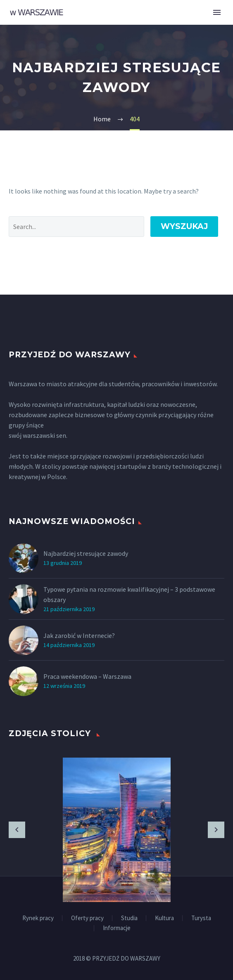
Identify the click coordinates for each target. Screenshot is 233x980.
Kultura (164, 918)
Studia (129, 918)
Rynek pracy (38, 918)
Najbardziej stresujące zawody (86, 553)
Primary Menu (217, 12)
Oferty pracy (87, 918)
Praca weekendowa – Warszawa (87, 676)
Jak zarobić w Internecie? (79, 635)
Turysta (201, 918)
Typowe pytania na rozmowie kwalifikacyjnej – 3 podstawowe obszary (129, 594)
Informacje (117, 928)
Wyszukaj (184, 226)
